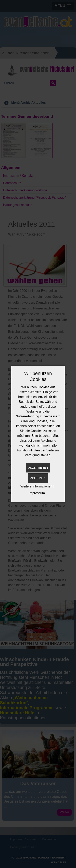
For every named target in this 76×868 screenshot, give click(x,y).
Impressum (37, 493)
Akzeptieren (38, 468)
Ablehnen (38, 478)
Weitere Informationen (36, 486)
